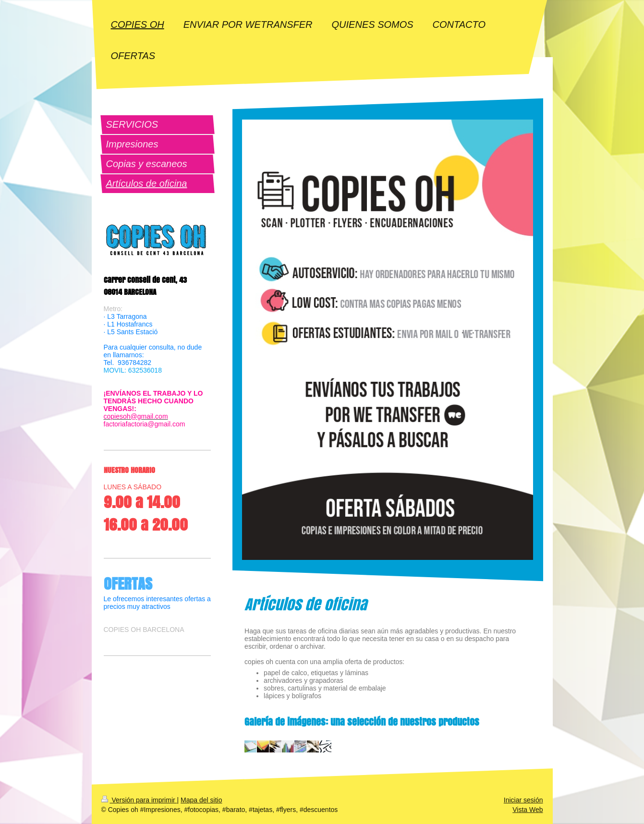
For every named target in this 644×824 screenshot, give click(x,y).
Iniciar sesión (523, 800)
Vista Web (528, 810)
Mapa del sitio (201, 800)
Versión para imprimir (139, 800)
